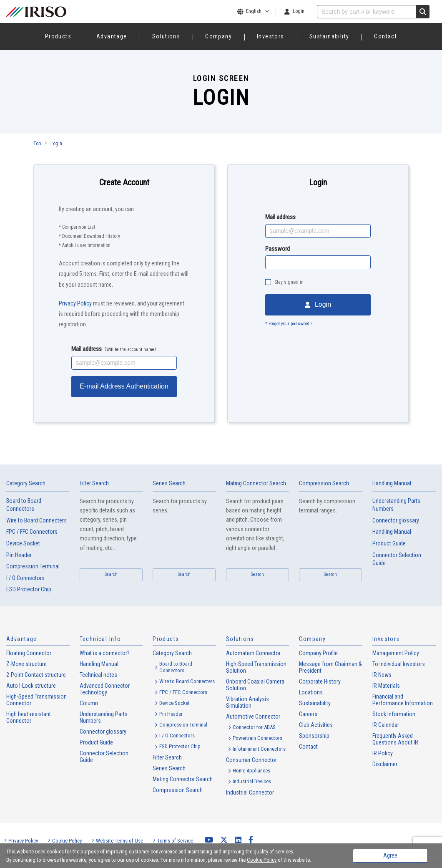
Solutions (166, 36)
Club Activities (316, 725)
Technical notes (98, 675)
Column (89, 703)
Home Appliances (251, 771)
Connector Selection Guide (397, 559)
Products (58, 36)
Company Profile (318, 653)
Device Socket (23, 543)
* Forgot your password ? (289, 324)
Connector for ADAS (254, 727)
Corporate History (320, 681)
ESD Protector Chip (29, 589)
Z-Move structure (26, 664)
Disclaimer (385, 764)
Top (37, 144)
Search (111, 574)
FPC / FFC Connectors (32, 532)
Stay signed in (289, 282)
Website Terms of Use (119, 841)
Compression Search (324, 483)
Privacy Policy (75, 303)
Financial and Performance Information (403, 700)
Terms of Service (175, 841)
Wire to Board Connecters (36, 520)
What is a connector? (105, 653)
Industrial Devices (252, 781)
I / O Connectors (25, 578)
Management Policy (396, 653)
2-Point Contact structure (36, 675)
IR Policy (383, 753)
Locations (311, 692)
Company (218, 36)
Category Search (26, 483)
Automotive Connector (253, 717)
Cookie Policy (67, 841)
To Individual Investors (399, 664)
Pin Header (19, 555)
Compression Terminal (33, 566)
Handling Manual (392, 532)
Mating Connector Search (256, 483)
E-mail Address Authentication (124, 386)
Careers (308, 714)
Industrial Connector (250, 792)
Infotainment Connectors (259, 749)
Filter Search (94, 483)
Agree (390, 855)
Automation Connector (253, 653)
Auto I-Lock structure (31, 686)
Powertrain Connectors (257, 738)
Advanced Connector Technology (105, 689)
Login (299, 11)
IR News (382, 675)
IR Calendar (386, 725)
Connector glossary (396, 520)
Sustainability (329, 36)
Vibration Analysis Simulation (247, 702)
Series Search (169, 483)
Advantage (112, 36)
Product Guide (389, 543)
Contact (385, 36)
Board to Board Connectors (24, 505)
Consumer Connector (251, 760)
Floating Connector (29, 653)
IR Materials (386, 686)
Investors (271, 36)
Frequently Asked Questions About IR (395, 739)
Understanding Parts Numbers (396, 505)
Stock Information (394, 714)
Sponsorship (314, 736)
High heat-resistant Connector (29, 717)
